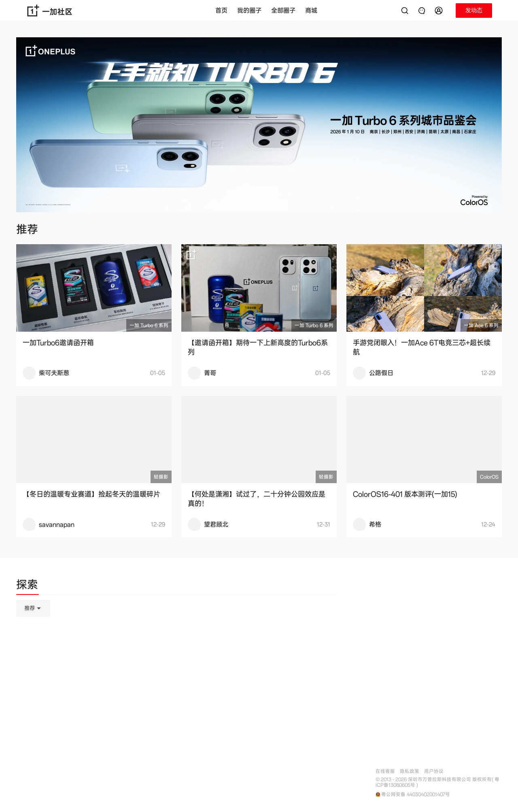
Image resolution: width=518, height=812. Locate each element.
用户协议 (434, 771)
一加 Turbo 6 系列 (149, 325)
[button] (440, 11)
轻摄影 (161, 477)
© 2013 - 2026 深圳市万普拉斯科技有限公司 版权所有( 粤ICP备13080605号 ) (437, 782)
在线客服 (385, 771)
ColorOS (489, 477)
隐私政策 (410, 771)
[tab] (27, 586)
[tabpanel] (176, 649)
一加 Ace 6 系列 (481, 325)
